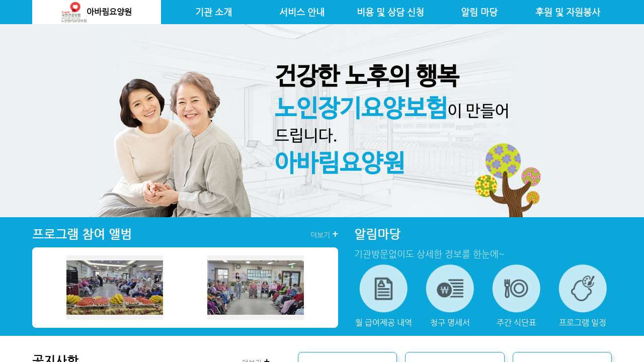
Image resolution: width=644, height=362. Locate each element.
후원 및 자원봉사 (568, 12)
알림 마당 (479, 12)
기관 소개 (214, 12)
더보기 (324, 234)
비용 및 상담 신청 (390, 12)
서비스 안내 (302, 12)
